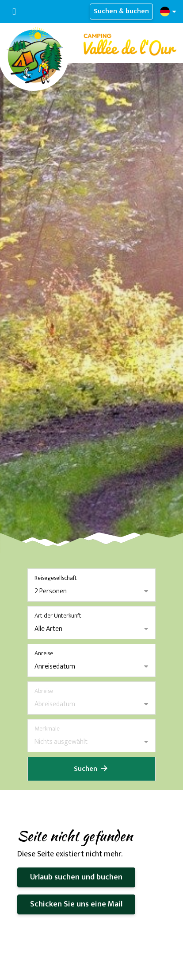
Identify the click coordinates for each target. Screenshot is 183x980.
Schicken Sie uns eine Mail (76, 904)
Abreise (44, 691)
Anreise (44, 653)
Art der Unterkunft (58, 616)
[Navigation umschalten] (14, 12)
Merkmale (47, 729)
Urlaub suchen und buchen (76, 877)
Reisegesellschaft (56, 578)
